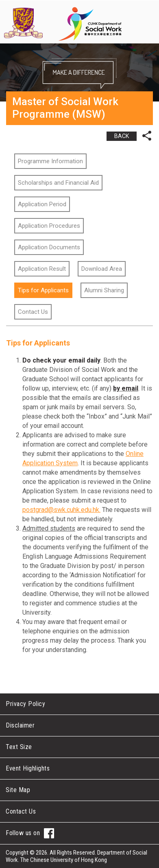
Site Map (18, 790)
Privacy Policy (25, 704)
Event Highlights (28, 768)
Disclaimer (20, 725)
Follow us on (30, 833)
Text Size (19, 747)
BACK (122, 136)
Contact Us (21, 811)
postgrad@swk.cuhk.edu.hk (61, 510)
